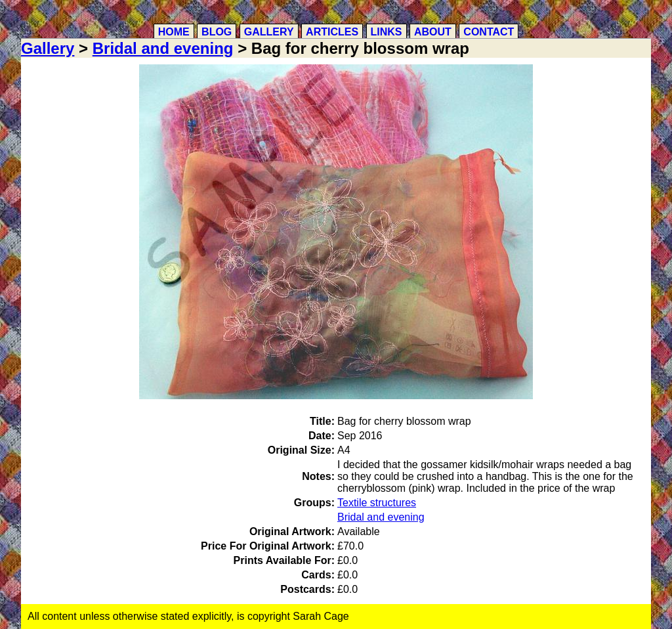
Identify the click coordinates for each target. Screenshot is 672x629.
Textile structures (377, 503)
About (433, 32)
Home (174, 32)
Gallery (269, 32)
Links (387, 32)
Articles (332, 32)
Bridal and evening (163, 48)
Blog (217, 32)
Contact (489, 32)
